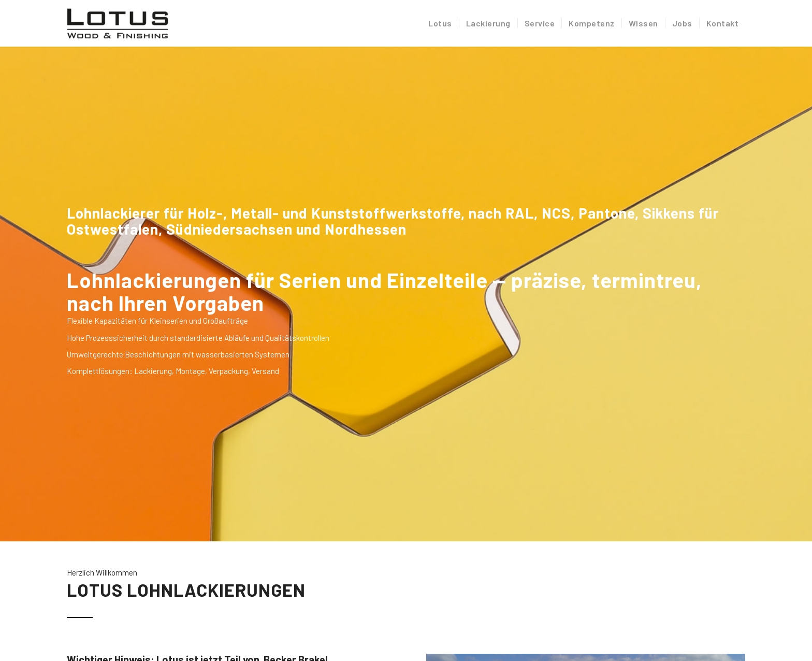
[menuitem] (440, 23)
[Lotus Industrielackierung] (118, 23)
